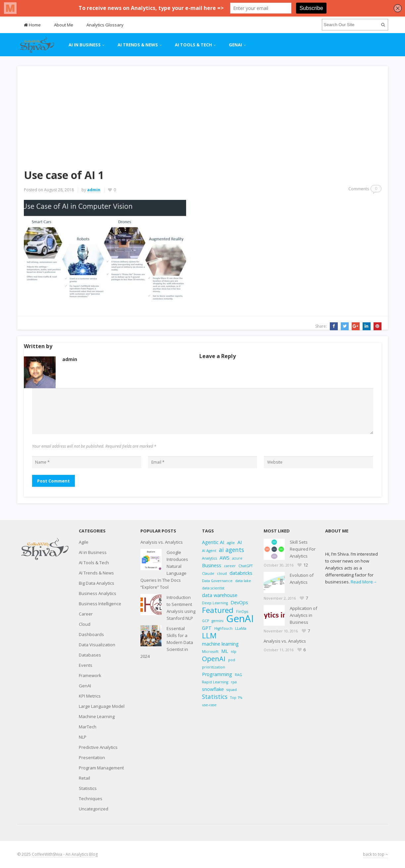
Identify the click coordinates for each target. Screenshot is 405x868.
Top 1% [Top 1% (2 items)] (236, 698)
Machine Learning (97, 716)
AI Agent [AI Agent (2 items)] (209, 551)
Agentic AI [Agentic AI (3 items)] (213, 542)
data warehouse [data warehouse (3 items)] (220, 595)
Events (86, 665)
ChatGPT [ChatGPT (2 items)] (246, 566)
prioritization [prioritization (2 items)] (214, 667)
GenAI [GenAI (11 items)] (240, 619)
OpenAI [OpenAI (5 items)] (214, 659)
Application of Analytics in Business (304, 615)
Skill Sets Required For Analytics (303, 549)
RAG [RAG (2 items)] (238, 675)
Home (32, 25)
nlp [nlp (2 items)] (234, 652)
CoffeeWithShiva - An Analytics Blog (65, 854)
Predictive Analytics (98, 747)
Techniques (91, 799)
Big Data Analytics (97, 583)
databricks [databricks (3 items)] (241, 573)
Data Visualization (97, 645)
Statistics (88, 788)
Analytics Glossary (105, 25)
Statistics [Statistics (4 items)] (215, 697)
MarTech (88, 727)
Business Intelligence (100, 604)
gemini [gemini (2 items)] (218, 621)
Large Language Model (102, 706)
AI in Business (85, 45)
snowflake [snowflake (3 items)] (213, 689)
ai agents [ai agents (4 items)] (231, 550)
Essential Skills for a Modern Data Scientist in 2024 (167, 642)
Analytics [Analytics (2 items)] (209, 558)
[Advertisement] (203, 113)
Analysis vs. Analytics (162, 542)
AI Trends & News (138, 45)
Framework (90, 675)
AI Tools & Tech (193, 45)
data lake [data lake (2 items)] (243, 581)
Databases (90, 655)
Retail (84, 778)
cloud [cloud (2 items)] (222, 573)
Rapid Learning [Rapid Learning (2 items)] (215, 682)
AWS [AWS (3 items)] (225, 558)
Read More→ (364, 582)
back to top (376, 854)
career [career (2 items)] (230, 566)
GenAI (235, 45)
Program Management (101, 768)
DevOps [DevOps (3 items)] (239, 602)
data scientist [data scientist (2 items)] (213, 588)
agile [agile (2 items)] (231, 543)
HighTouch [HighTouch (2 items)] (223, 628)
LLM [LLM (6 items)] (209, 636)
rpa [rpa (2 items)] (234, 682)
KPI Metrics (90, 696)
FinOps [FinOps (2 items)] (242, 612)
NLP (83, 737)
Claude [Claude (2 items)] (208, 573)
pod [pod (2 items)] (232, 660)
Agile (84, 542)
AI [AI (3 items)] (240, 542)
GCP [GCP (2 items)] (205, 621)
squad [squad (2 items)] (232, 690)
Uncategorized (94, 809)
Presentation (92, 757)
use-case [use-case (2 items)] (209, 705)
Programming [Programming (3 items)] (217, 674)
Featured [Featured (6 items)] (218, 610)
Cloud (85, 624)
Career (86, 614)
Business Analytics (98, 593)
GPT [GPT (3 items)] (207, 628)
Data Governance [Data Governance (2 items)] (217, 581)
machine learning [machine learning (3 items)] (220, 644)
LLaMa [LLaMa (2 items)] (241, 628)
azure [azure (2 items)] (237, 558)
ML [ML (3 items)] (225, 651)
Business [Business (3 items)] (212, 565)
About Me (64, 25)
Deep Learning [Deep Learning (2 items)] (215, 603)
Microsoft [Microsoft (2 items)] (210, 652)
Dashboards (91, 634)
